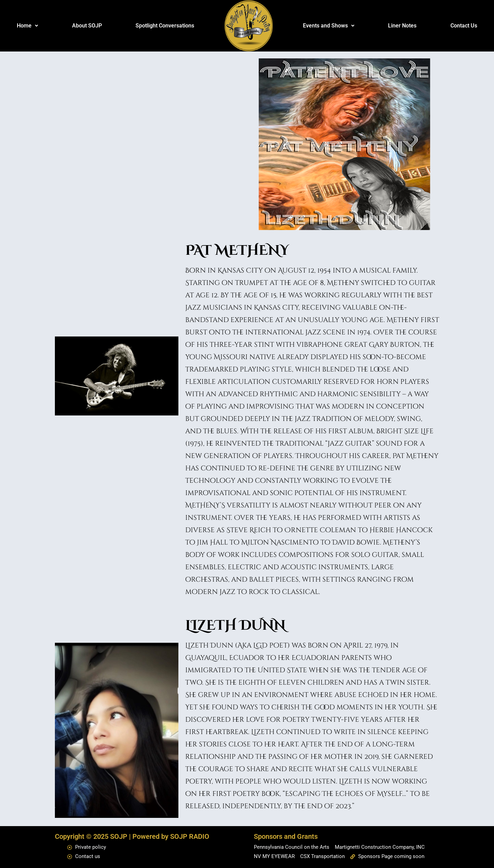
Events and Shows (329, 26)
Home (27, 26)
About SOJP (87, 26)
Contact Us (464, 26)
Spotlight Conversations (165, 26)
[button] (27, 26)
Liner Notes (402, 26)
